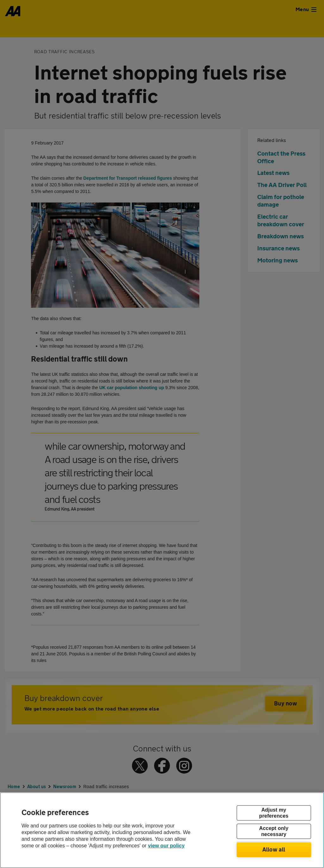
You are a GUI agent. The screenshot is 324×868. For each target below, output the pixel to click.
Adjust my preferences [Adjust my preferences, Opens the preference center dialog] (274, 813)
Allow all (274, 849)
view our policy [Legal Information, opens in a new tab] (166, 846)
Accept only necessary (274, 831)
